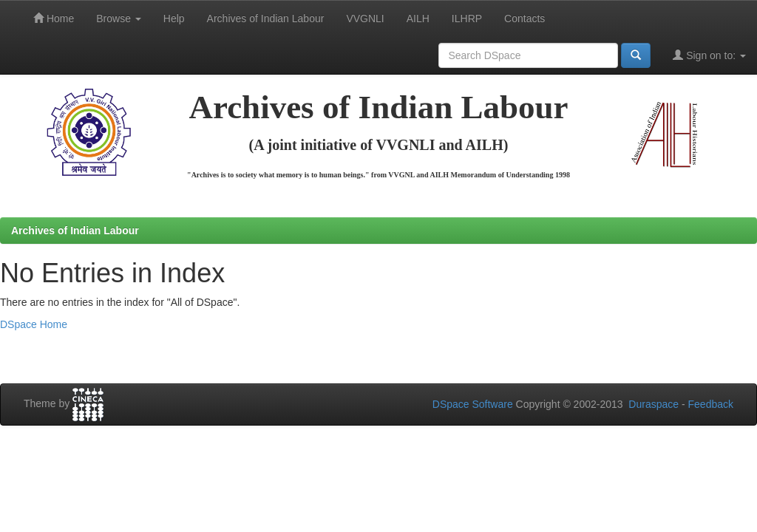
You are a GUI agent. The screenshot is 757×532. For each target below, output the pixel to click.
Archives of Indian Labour (266, 18)
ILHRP (467, 18)
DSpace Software (473, 404)
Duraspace (654, 404)
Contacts (525, 18)
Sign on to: (709, 55)
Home (54, 18)
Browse (119, 18)
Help (174, 18)
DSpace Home (34, 324)
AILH (418, 18)
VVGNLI (365, 18)
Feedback (711, 404)
